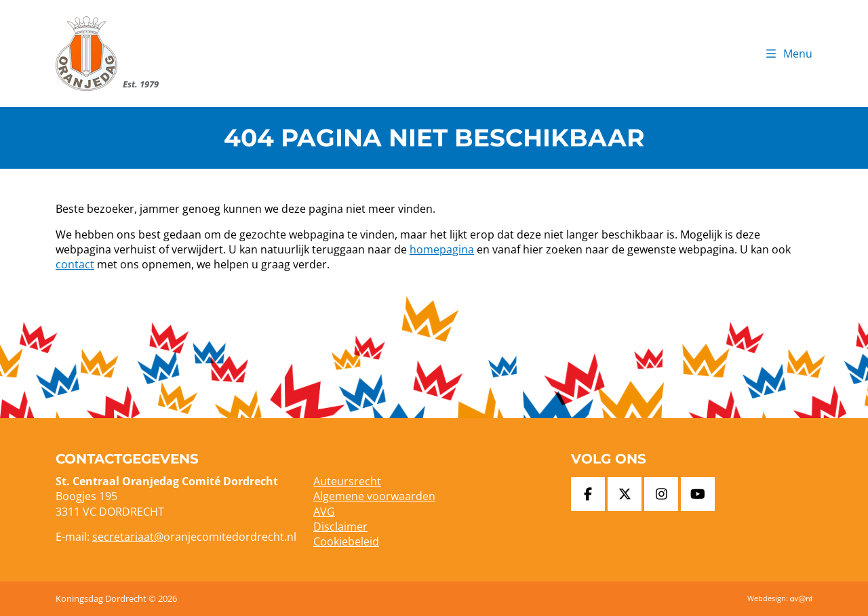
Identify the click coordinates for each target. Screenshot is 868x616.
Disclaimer (340, 527)
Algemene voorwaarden (374, 496)
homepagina (442, 249)
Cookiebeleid (346, 541)
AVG (324, 512)
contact (75, 264)
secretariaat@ (128, 537)
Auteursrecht (347, 481)
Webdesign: (780, 598)
